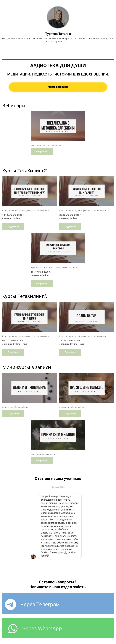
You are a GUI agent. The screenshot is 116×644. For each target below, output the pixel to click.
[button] (5, 513)
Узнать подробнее (58, 77)
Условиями (85, 635)
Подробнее (42, 142)
